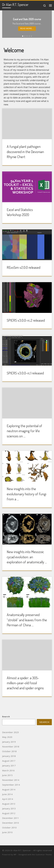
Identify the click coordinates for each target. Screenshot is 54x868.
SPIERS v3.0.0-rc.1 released (25, 373)
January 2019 (9, 742)
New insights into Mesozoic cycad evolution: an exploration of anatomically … (27, 557)
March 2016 (8, 770)
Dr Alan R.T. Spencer (21, 850)
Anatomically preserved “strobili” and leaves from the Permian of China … (27, 620)
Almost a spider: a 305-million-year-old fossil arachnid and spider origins (25, 683)
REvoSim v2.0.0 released (24, 267)
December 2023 (11, 732)
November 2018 (11, 747)
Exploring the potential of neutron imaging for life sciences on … (24, 431)
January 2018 (9, 756)
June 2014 (7, 794)
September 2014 (11, 785)
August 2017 (9, 761)
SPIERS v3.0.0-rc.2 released (26, 320)
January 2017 (9, 766)
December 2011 (11, 818)
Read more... (27, 29)
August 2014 (9, 789)
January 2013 (9, 808)
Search (6, 717)
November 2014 (11, 780)
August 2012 (9, 813)
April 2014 (8, 799)
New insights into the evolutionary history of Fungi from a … (26, 494)
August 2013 (9, 804)
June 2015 (7, 775)
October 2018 (9, 751)
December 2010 (11, 823)
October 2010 (9, 828)
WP (15, 855)
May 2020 (7, 737)
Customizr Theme (44, 855)
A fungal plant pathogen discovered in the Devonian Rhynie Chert (25, 152)
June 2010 (7, 832)
